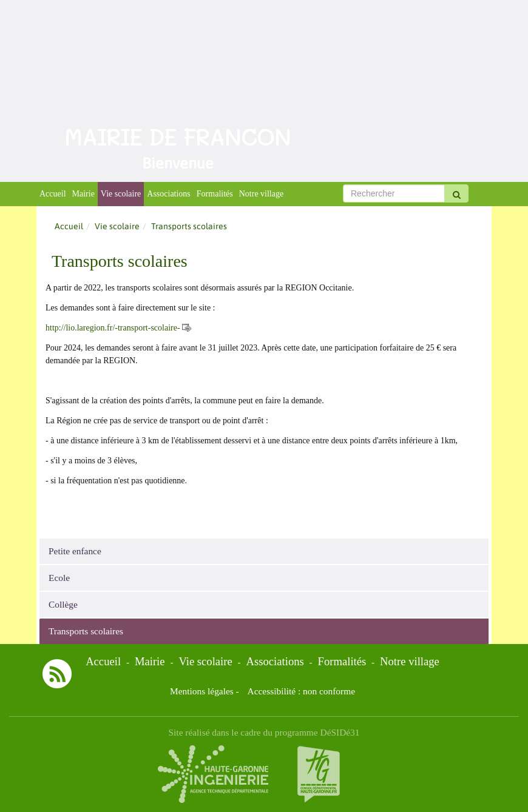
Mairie (83, 194)
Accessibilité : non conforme (301, 691)
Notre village (261, 194)
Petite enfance (75, 551)
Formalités (215, 194)
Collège (63, 604)
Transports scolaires (86, 631)
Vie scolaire (121, 194)
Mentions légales (202, 691)
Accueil (53, 194)
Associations (169, 194)
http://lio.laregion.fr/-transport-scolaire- (113, 328)
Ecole (59, 578)
